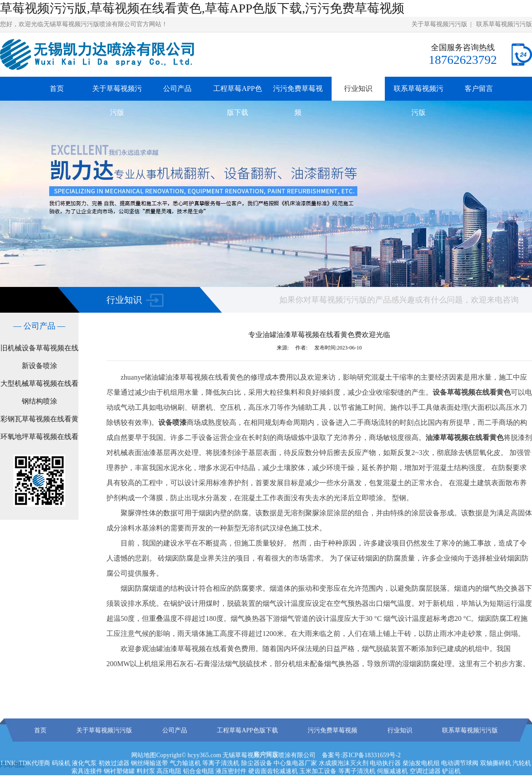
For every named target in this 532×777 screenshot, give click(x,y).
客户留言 (479, 88)
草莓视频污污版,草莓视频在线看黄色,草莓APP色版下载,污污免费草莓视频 (202, 8)
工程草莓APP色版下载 (237, 100)
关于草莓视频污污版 (439, 24)
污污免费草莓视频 (298, 100)
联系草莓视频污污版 (504, 24)
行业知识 (358, 88)
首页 (57, 88)
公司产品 (177, 88)
